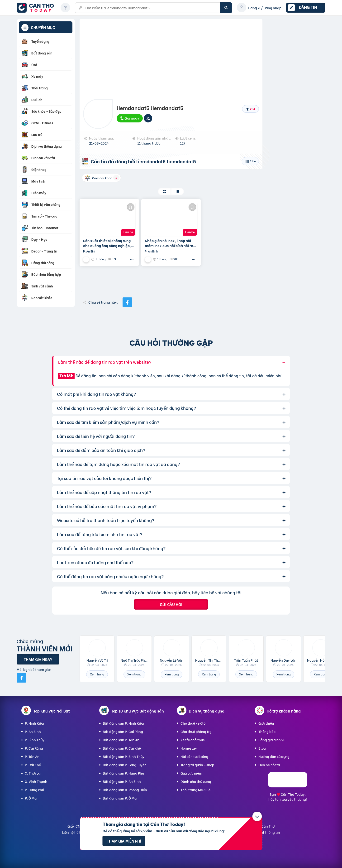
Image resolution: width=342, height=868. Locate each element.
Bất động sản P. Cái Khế (122, 748)
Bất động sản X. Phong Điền (125, 790)
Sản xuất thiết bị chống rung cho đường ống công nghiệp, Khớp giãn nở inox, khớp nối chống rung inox (107, 243)
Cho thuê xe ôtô (193, 723)
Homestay (189, 748)
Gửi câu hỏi (171, 604)
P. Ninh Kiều (34, 723)
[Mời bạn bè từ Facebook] (21, 678)
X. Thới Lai (33, 773)
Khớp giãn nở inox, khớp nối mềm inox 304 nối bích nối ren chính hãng (170, 243)
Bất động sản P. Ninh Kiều (123, 723)
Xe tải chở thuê (193, 740)
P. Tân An (32, 756)
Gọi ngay (129, 118)
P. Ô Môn (32, 798)
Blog (262, 748)
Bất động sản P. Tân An (121, 740)
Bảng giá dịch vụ (272, 740)
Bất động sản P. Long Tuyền (125, 765)
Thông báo (267, 731)
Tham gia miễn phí (124, 841)
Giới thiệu (266, 723)
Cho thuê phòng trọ (196, 731)
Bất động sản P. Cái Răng (123, 731)
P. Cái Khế (33, 765)
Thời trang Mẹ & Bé (195, 790)
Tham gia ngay (38, 659)
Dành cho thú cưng (196, 781)
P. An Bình (33, 731)
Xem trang (97, 674)
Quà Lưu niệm (191, 773)
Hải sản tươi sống (194, 756)
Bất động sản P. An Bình (122, 781)
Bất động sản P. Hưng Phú (123, 773)
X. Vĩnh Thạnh (36, 781)
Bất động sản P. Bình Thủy (124, 756)
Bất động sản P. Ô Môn (121, 798)
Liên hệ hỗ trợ (269, 765)
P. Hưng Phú (34, 790)
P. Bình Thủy (35, 740)
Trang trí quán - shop (197, 765)
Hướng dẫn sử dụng (274, 756)
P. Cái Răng (34, 748)
